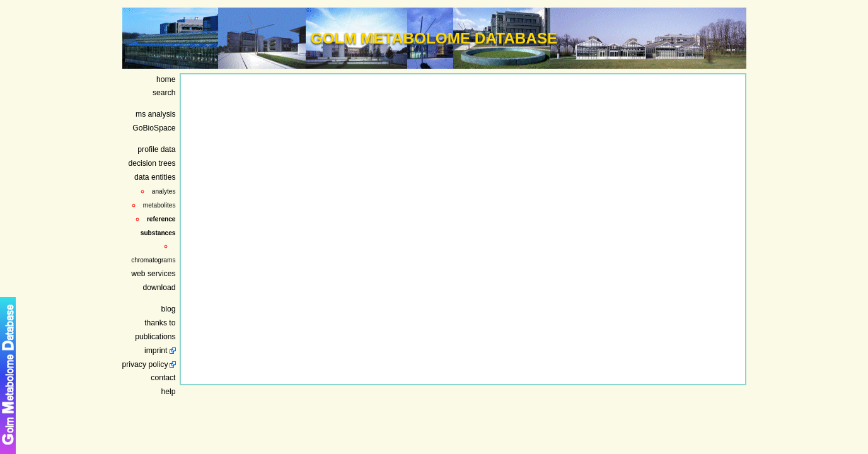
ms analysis (156, 114)
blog (169, 309)
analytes (164, 191)
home (166, 79)
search (164, 93)
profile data (156, 149)
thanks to (160, 323)
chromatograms (153, 260)
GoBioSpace (154, 128)
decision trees (152, 163)
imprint (156, 351)
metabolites (159, 205)
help (169, 392)
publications (155, 337)
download (159, 288)
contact (163, 378)
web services (153, 274)
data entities (155, 177)
